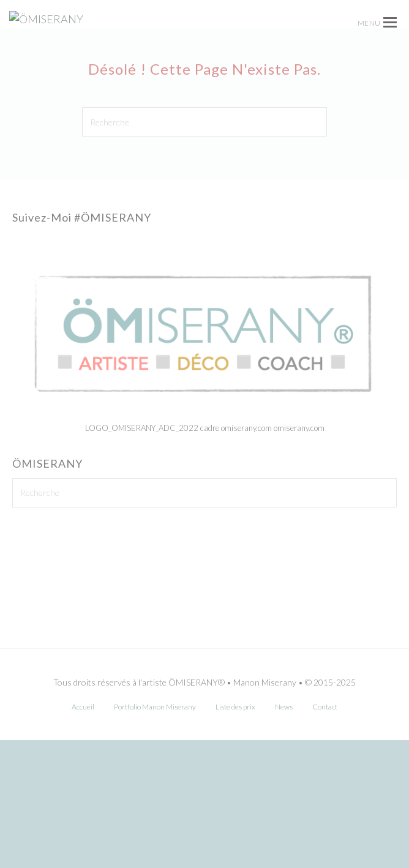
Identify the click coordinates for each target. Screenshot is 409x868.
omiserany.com (299, 556)
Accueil (83, 835)
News (284, 835)
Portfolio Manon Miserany (155, 835)
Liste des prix (235, 835)
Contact (325, 835)
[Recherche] (204, 249)
